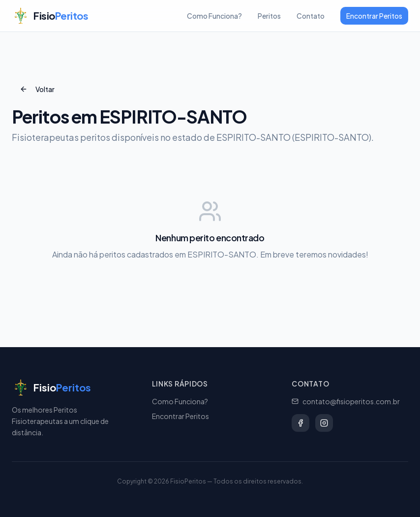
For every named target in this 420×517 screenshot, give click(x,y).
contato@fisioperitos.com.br (346, 401)
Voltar (37, 89)
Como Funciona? (214, 16)
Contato (311, 16)
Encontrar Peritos (374, 16)
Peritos (269, 16)
